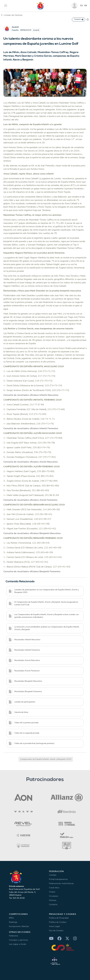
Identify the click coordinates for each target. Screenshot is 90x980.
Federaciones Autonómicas (61, 883)
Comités (53, 875)
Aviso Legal (54, 926)
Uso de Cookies (56, 930)
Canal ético (54, 888)
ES (82, 6)
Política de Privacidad (59, 918)
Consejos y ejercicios (19, 940)
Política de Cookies (58, 922)
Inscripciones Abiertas (19, 926)
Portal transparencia (58, 879)
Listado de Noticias (12, 15)
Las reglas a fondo (18, 944)
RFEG (11, 918)
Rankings (13, 922)
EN (86, 6)
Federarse (14, 936)
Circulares (54, 896)
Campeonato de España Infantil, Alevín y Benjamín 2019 (46, 759)
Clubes (52, 892)
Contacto (53, 904)
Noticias (53, 900)
